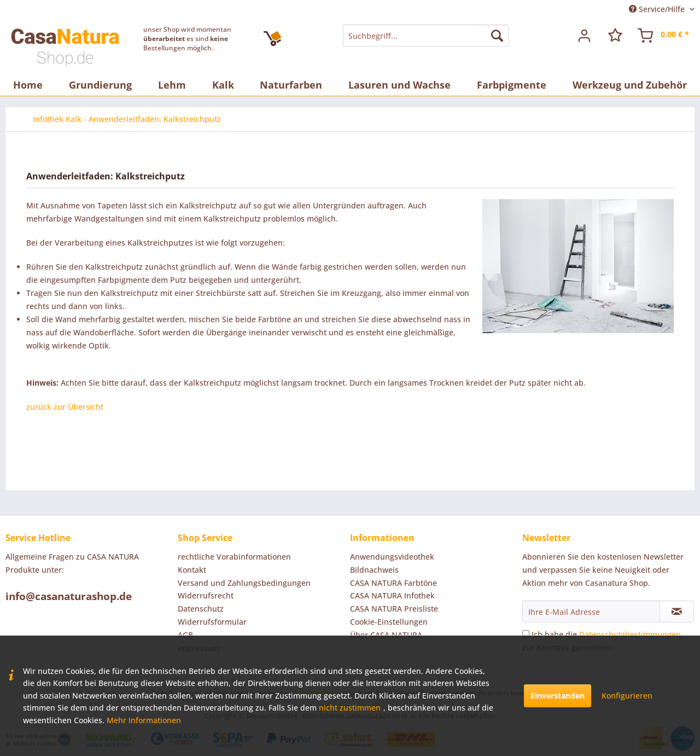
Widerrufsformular (212, 622)
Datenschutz (201, 609)
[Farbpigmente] (512, 85)
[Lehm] (172, 85)
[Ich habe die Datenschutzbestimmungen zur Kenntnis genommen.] (526, 634)
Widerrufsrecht (206, 595)
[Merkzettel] (615, 36)
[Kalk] (223, 85)
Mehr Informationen (144, 720)
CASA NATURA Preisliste (394, 609)
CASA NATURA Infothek (392, 595)
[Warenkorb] (664, 36)
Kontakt (192, 570)
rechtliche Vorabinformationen (234, 557)
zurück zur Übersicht (65, 407)
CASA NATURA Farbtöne (393, 583)
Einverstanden (558, 696)
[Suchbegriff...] (425, 36)
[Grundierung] (100, 85)
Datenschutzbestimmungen (630, 634)
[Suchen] (497, 36)
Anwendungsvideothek (392, 557)
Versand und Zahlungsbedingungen (244, 583)
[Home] (28, 85)
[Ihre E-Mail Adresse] (591, 612)
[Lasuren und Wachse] (399, 85)
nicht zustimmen (350, 708)
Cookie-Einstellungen (389, 622)
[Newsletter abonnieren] (677, 612)
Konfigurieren (627, 696)
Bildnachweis (374, 570)
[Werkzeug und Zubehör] (630, 85)
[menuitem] (425, 36)
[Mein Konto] (585, 36)
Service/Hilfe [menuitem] (658, 9)
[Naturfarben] (291, 85)
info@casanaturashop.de (69, 596)
